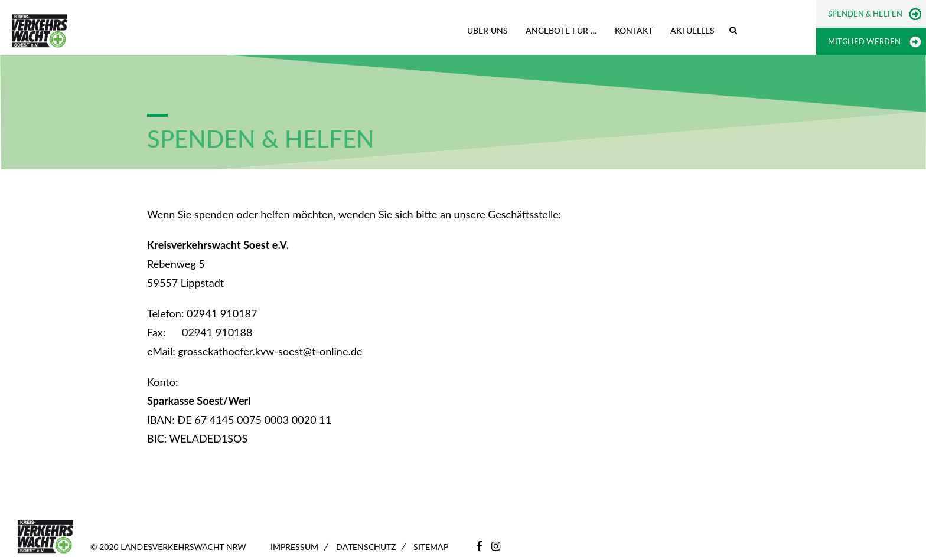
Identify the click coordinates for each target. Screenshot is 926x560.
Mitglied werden (864, 41)
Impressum (294, 547)
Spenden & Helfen (865, 14)
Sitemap (431, 547)
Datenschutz (366, 547)
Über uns (488, 30)
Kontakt (634, 30)
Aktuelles (692, 30)
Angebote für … (561, 30)
